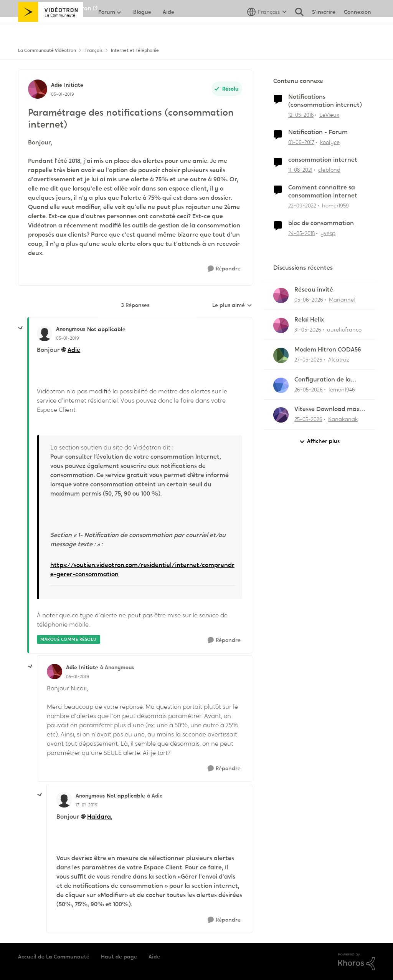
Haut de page (119, 957)
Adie (74, 350)
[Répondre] (224, 269)
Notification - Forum (318, 132)
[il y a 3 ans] (302, 206)
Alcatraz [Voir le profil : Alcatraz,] (339, 360)
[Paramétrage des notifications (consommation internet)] (68, 338)
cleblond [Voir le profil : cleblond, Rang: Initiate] (329, 170)
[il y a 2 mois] (308, 330)
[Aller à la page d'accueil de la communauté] (50, 29)
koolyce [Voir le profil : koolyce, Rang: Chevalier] (330, 142)
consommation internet (323, 160)
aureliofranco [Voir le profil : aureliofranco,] (344, 330)
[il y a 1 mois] (309, 300)
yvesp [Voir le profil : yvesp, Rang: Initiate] (328, 233)
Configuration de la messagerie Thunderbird (323, 380)
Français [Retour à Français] (93, 50)
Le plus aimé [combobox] (232, 305)
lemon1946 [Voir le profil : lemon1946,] (342, 389)
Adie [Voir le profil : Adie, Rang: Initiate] (57, 85)
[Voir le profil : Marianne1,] (281, 295)
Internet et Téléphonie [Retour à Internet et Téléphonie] (135, 50)
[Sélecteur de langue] (267, 29)
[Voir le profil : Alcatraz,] (281, 355)
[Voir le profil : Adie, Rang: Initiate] (38, 89)
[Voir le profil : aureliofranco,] (281, 325)
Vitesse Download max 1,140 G (327, 409)
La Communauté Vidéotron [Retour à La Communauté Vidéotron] (47, 50)
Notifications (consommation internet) (325, 101)
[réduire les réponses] (21, 328)
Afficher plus (319, 441)
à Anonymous (117, 667)
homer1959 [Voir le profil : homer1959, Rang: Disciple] (335, 206)
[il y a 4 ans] (300, 170)
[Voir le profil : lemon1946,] (281, 385)
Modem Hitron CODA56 (328, 350)
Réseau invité (314, 290)
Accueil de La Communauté (54, 957)
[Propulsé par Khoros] (357, 962)
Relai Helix (309, 320)
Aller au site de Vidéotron (55, 8)
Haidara (99, 817)
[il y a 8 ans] (301, 115)
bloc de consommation (321, 223)
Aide (154, 957)
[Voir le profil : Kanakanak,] (281, 415)
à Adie (155, 796)
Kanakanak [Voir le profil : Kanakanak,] (343, 419)
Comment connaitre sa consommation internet (323, 192)
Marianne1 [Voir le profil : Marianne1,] (342, 300)
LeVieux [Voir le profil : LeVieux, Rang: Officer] (329, 114)
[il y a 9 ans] (301, 142)
